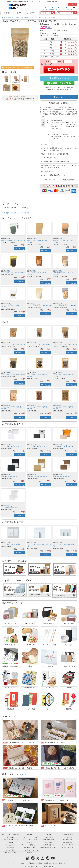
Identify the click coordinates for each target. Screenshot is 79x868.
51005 (60, 303)
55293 (34, 542)
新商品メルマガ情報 (49, 840)
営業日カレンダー (67, 848)
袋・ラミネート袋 (22, 17)
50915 (34, 405)
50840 (60, 373)
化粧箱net (11, 842)
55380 (8, 475)
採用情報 (62, 863)
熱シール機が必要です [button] (11, 72)
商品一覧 (7, 13)
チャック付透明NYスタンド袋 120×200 (13, 241)
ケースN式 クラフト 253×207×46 (37, 477)
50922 (60, 271)
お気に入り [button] (60, 97)
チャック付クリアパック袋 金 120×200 (13, 273)
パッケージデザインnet (11, 840)
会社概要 (39, 863)
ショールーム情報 (67, 845)
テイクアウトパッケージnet (11, 835)
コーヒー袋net (11, 850)
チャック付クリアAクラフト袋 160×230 (13, 375)
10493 (8, 239)
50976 (34, 303)
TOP (4, 17)
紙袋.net (30, 853)
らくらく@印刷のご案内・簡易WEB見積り (17, 68)
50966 (8, 303)
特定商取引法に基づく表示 (49, 848)
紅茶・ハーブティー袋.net (30, 840)
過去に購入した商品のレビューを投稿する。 (16, 213)
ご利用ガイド (49, 835)
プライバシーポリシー (20, 863)
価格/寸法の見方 (69, 180)
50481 (34, 342)
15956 (8, 444)
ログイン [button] (73, 5)
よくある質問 (49, 837)
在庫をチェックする (59, 78)
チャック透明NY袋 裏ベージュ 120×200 (39, 305)
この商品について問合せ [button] (60, 103)
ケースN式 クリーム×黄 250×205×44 (64, 446)
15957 (34, 444)
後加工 (20, 13)
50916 (60, 405)
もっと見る (13, 717)
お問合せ (55, 863)
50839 (34, 373)
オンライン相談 (68, 837)
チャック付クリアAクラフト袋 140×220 (65, 344)
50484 (8, 373)
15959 (8, 542)
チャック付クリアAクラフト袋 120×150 (13, 344)
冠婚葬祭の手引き (49, 845)
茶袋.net (30, 842)
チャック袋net (11, 845)
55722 (8, 505)
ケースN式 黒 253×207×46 (9, 477)
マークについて (51, 180)
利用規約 (32, 863)
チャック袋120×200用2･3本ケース (12, 446)
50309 (60, 239)
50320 (8, 271)
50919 (34, 271)
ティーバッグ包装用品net (30, 845)
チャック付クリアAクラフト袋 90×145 (39, 344)
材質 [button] (43, 123)
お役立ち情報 (49, 842)
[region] (39, 17)
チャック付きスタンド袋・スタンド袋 (42, 17)
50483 (60, 342)
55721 (60, 475)
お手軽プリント (33, 13)
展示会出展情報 (68, 842)
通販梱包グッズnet (30, 848)
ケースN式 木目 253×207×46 (62, 477)
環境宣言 (47, 863)
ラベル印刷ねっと (11, 848)
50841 (8, 405)
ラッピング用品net (11, 853)
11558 (34, 239)
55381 (34, 475)
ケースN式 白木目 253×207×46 (10, 507)
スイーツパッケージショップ (30, 850)
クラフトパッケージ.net (30, 837)
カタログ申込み (68, 840)
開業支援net (11, 837)
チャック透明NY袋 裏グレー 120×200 (64, 305)
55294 (60, 542)
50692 (8, 342)
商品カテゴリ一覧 (67, 835)
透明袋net (30, 835)
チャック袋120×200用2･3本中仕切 (12, 544)
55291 (60, 444)
